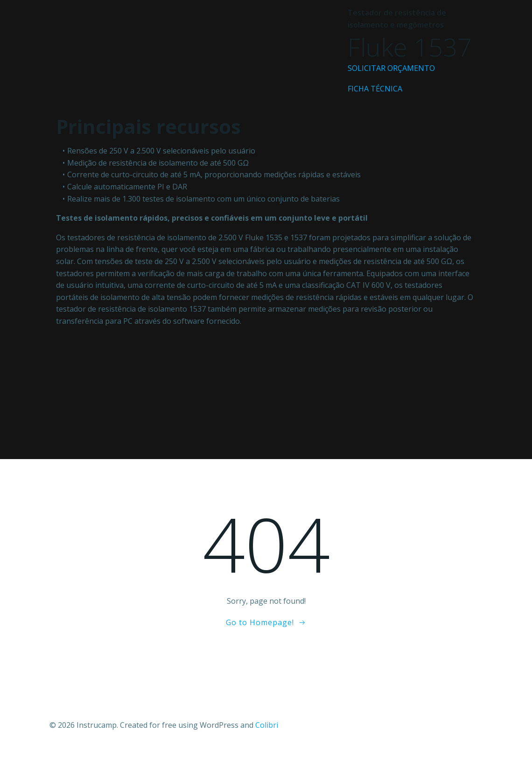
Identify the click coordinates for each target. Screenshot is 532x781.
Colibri (267, 725)
